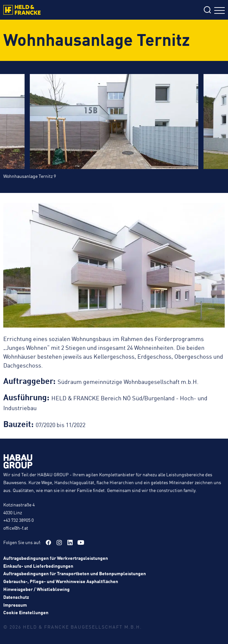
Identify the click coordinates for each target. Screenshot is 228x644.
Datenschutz (16, 597)
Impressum (15, 605)
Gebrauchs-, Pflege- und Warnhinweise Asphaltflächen (61, 581)
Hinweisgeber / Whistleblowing (36, 589)
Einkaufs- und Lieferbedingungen (38, 566)
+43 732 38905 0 (18, 520)
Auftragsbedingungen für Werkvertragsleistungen (56, 558)
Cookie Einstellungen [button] (26, 612)
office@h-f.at (16, 528)
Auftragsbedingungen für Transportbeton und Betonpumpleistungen (75, 573)
